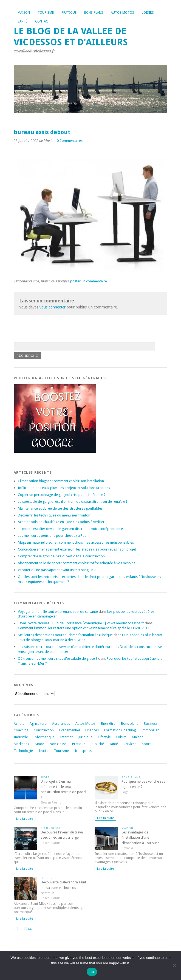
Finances (92, 730)
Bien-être (108, 724)
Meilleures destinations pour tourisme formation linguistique (65, 635)
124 (26, 929)
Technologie (23, 751)
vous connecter (53, 307)
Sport (146, 744)
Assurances (61, 724)
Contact (43, 21)
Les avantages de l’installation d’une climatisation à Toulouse (140, 837)
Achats (19, 724)
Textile (43, 751)
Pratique (69, 13)
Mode (39, 744)
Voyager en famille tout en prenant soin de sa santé (58, 612)
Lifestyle (104, 737)
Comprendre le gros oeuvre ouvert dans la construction (61, 556)
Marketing (22, 744)
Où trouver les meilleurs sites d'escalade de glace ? (58, 659)
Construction (44, 730)
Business (151, 724)
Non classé (58, 744)
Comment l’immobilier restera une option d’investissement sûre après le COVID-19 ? (84, 628)
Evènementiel (70, 730)
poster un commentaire (89, 281)
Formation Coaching (120, 730)
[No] (174, 965)
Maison (24, 13)
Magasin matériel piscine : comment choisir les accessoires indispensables (76, 542)
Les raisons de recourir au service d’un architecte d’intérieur (64, 647)
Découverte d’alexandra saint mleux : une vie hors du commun (63, 887)
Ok (92, 972)
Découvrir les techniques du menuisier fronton (54, 515)
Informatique (44, 737)
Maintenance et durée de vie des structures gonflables (60, 508)
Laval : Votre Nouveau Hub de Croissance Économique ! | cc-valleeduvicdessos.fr (81, 623)
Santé (22, 21)
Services (130, 744)
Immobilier (150, 730)
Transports (83, 751)
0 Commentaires (70, 141)
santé (114, 744)
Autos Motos (122, 13)
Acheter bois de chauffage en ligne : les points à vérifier (61, 522)
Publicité (97, 744)
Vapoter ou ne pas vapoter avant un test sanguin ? (57, 570)
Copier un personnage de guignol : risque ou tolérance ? (62, 495)
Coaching (21, 730)
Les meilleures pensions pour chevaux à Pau (52, 536)
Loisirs (148, 13)
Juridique (85, 737)
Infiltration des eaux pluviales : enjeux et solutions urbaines (64, 488)
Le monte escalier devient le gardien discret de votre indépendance (70, 529)
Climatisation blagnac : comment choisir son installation (61, 481)
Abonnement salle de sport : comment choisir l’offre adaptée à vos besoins (77, 563)
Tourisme (46, 13)
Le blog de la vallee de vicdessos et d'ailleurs (71, 37)
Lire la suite (25, 819)
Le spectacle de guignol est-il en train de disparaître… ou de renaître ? (73, 502)
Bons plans (94, 13)
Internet (66, 737)
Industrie (21, 737)
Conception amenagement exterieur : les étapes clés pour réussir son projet (77, 549)
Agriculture (38, 724)
